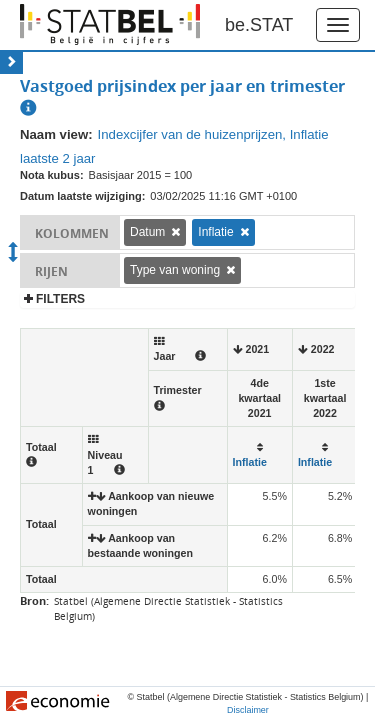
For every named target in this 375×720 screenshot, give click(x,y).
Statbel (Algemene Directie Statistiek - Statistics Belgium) (168, 608)
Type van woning (175, 270)
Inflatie (215, 232)
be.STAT (259, 25)
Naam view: (56, 134)
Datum (147, 232)
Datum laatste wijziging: (82, 196)
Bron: (34, 600)
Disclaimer (248, 710)
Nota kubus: (52, 175)
